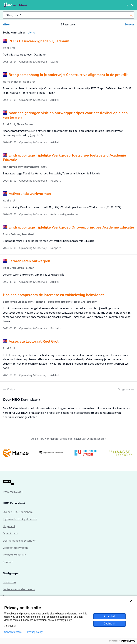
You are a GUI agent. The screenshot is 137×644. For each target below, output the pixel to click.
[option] (68, 453)
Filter (6, 24)
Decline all (109, 624)
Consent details (13, 632)
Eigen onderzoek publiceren (20, 519)
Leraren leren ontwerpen (29, 261)
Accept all (109, 616)
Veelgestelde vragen (15, 548)
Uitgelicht (9, 526)
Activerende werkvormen (30, 194)
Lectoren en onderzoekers (19, 589)
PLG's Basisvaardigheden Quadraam (39, 41)
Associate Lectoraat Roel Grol (33, 341)
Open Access (10, 533)
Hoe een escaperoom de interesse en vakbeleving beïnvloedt (53, 295)
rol (35, 32)
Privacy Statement (14, 555)
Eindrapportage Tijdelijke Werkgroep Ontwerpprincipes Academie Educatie (71, 227)
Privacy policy (35, 632)
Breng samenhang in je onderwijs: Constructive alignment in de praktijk (68, 75)
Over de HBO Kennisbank (18, 512)
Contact (8, 562)
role (29, 32)
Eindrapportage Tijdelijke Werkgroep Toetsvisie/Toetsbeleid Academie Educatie (64, 158)
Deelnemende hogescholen (20, 540)
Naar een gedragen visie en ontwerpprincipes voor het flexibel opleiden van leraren (65, 115)
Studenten (9, 582)
